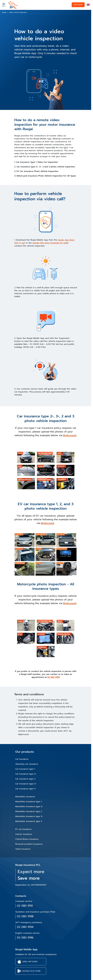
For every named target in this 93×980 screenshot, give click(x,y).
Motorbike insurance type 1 (28, 802)
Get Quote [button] (78, 5)
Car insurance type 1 (25, 769)
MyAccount (70, 435)
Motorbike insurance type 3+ (29, 816)
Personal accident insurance (29, 844)
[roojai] (13, 5)
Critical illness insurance (27, 839)
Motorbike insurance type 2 (29, 811)
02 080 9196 (54, 677)
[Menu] (4, 5)
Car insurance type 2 (25, 779)
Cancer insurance (24, 834)
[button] (89, 5)
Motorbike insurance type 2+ (29, 806)
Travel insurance (23, 849)
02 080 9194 (25, 927)
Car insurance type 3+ (26, 784)
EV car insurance (23, 829)
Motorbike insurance (25, 797)
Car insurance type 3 (25, 789)
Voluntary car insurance (27, 764)
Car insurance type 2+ (26, 774)
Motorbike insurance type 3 (29, 821)
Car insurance (22, 759)
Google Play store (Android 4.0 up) (49, 243)
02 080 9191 (25, 906)
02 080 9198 (25, 916)
